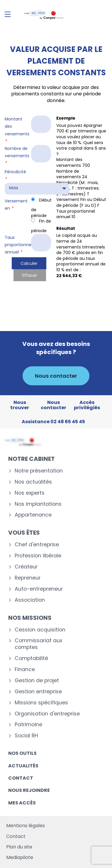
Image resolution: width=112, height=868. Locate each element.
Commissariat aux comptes (38, 644)
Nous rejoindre (29, 790)
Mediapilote (20, 857)
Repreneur (28, 578)
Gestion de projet (37, 681)
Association (30, 600)
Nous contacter (56, 376)
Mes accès (22, 803)
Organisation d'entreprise (47, 714)
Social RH (26, 736)
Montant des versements (17, 130)
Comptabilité (31, 658)
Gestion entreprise (38, 692)
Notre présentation (39, 471)
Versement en (16, 205)
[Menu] (8, 14)
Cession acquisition (40, 630)
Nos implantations (38, 504)
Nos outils (22, 753)
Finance (25, 670)
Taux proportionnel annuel (17, 245)
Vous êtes (24, 533)
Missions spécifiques (41, 703)
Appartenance (33, 515)
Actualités (23, 766)
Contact (21, 778)
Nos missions (30, 618)
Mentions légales (26, 826)
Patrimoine (28, 725)
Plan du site (19, 847)
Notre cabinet (32, 459)
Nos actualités (33, 482)
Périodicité (15, 175)
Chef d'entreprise (37, 545)
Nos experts (30, 493)
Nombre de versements (17, 156)
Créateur (26, 567)
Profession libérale (38, 556)
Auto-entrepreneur (39, 589)
